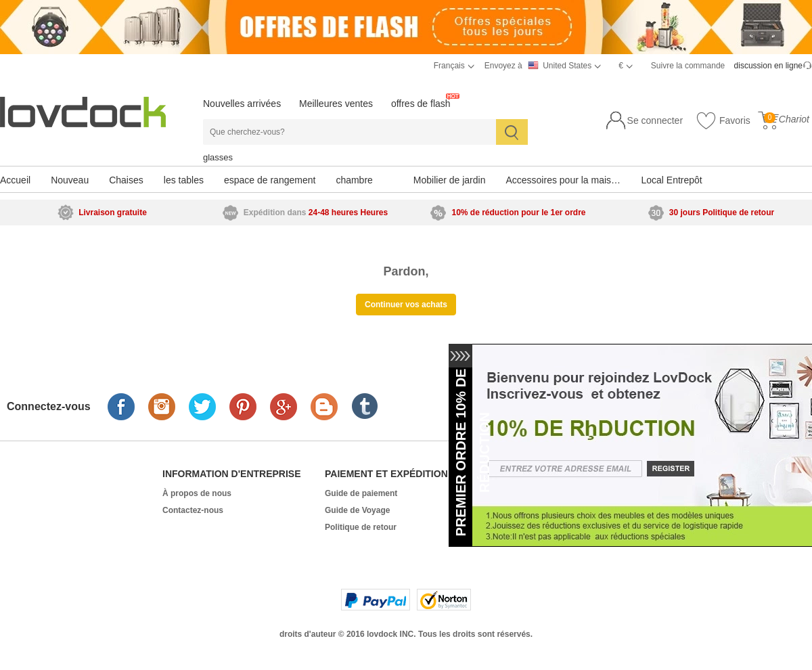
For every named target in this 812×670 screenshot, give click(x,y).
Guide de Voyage (357, 510)
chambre (354, 180)
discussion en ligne (768, 66)
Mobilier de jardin (450, 180)
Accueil (15, 180)
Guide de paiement (361, 493)
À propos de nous (197, 493)
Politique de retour (361, 527)
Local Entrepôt (671, 180)
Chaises (126, 180)
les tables (184, 180)
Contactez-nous (193, 510)
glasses (218, 157)
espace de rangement (270, 180)
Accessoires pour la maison (563, 180)
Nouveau (70, 180)
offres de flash (421, 104)
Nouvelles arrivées (242, 104)
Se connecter (655, 120)
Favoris (723, 121)
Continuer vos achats (406, 305)
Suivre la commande (688, 66)
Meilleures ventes (336, 104)
